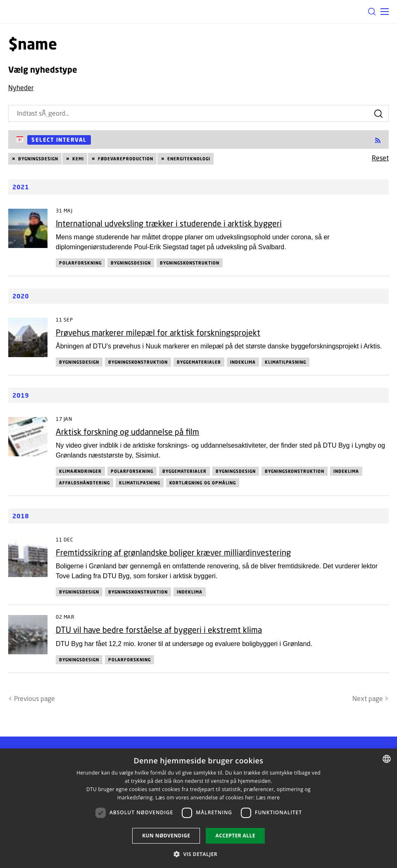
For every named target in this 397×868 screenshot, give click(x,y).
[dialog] (198, 808)
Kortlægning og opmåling (203, 483)
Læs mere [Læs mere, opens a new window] (268, 798)
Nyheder (21, 87)
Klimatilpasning (285, 362)
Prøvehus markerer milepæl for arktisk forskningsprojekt (158, 333)
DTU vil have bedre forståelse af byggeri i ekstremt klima (159, 630)
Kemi (78, 159)
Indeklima (243, 362)
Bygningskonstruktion (190, 263)
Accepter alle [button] (235, 836)
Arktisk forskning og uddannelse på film (127, 432)
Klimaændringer (80, 471)
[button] (385, 12)
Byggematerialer (199, 362)
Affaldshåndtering (84, 483)
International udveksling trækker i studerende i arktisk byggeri (169, 223)
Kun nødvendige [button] (166, 836)
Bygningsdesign (38, 159)
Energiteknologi (189, 159)
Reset (380, 158)
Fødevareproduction (126, 159)
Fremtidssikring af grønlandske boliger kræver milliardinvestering (173, 552)
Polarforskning (80, 263)
